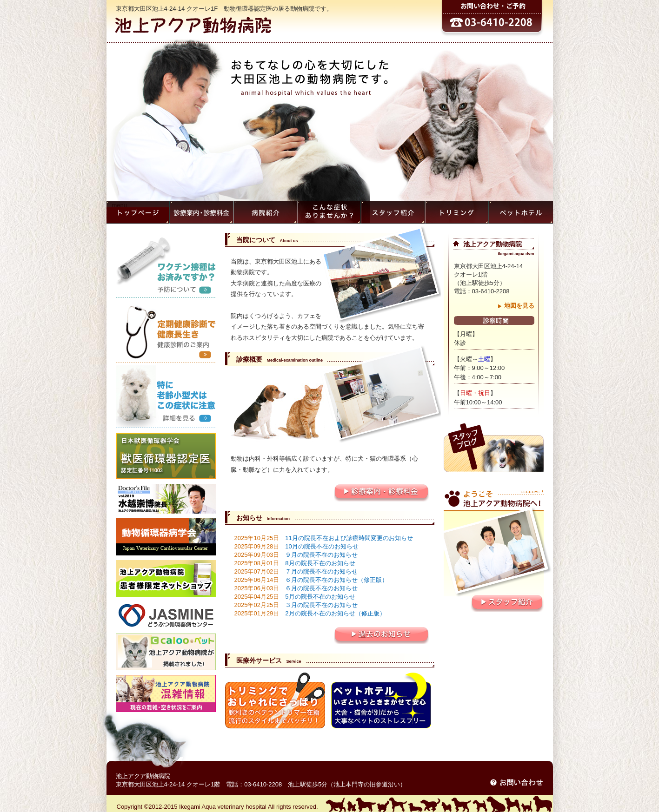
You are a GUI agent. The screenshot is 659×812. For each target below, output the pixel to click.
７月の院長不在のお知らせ (296, 571)
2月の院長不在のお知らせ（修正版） (310, 613)
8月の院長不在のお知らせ (295, 563)
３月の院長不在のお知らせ (296, 605)
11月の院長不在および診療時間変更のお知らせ (324, 538)
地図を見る (519, 306)
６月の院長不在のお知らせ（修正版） (311, 580)
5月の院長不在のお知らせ (295, 597)
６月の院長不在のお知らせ (296, 588)
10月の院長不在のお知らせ (296, 546)
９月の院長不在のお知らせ (296, 555)
